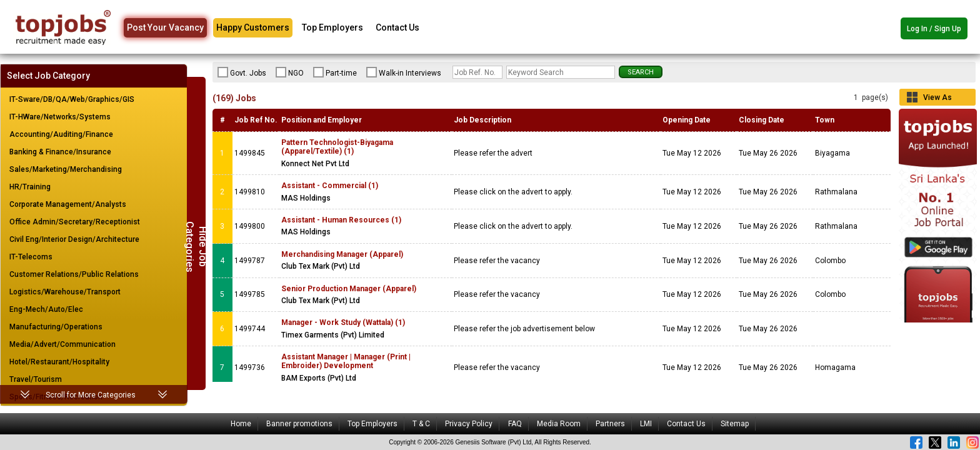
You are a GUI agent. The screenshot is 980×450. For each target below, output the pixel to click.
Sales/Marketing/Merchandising (66, 169)
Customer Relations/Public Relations (74, 274)
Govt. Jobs (242, 72)
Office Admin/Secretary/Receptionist (75, 222)
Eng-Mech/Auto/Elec (46, 309)
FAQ (515, 424)
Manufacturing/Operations (56, 327)
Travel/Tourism (36, 379)
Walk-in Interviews (404, 72)
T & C (421, 424)
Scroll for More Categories (91, 395)
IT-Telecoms (31, 257)
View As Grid (937, 99)
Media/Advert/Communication (62, 344)
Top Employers (332, 27)
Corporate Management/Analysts (68, 204)
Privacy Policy (469, 424)
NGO (290, 72)
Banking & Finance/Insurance (60, 152)
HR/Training (30, 187)
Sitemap (735, 424)
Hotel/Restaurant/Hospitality (59, 362)
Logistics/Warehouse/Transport (65, 292)
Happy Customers (253, 27)
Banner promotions (299, 424)
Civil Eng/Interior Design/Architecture (74, 239)
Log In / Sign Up (934, 29)
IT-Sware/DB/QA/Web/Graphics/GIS (72, 99)
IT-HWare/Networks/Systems (60, 117)
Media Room (559, 424)
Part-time (335, 72)
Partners (610, 424)
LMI (646, 424)
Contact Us (397, 27)
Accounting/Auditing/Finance (61, 134)
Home (241, 424)
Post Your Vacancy (165, 27)
